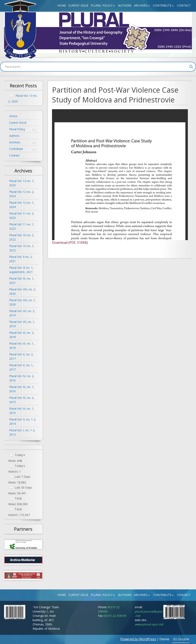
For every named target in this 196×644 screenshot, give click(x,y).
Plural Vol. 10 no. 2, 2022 (22, 237)
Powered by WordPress (138, 639)
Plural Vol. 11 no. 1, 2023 (22, 226)
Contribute (162, 5)
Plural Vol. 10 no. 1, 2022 (22, 248)
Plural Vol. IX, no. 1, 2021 (22, 281)
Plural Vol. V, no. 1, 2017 (21, 367)
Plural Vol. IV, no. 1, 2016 (22, 389)
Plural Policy (102, 5)
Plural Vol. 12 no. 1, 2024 (22, 205)
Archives (141, 5)
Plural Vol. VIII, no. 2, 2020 (23, 291)
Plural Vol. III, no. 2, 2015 (22, 400)
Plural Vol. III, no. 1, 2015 (22, 411)
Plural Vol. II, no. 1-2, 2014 (23, 421)
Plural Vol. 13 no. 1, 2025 (22, 183)
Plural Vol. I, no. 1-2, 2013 (22, 432)
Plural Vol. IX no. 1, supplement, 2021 (21, 270)
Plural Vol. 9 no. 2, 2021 (21, 259)
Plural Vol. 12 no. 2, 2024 (22, 194)
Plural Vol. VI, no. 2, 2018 (22, 335)
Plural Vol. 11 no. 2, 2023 (22, 216)
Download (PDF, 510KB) (70, 243)
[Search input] (96, 67)
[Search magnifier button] (191, 67)
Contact (184, 5)
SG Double (181, 639)
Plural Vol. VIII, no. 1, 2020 (23, 302)
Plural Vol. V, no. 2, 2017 (21, 356)
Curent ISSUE (78, 5)
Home (62, 5)
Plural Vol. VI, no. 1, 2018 (22, 346)
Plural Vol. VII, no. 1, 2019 (22, 324)
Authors (125, 5)
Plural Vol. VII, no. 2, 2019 (22, 313)
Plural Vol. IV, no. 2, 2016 (22, 378)
